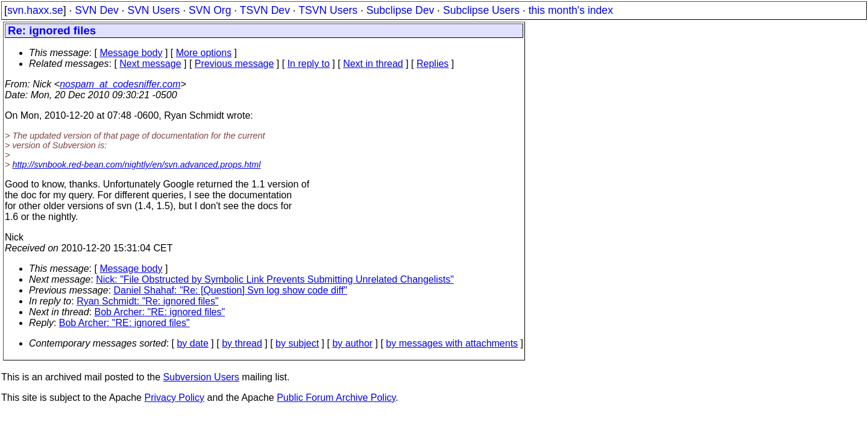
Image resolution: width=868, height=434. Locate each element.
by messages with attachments (452, 343)
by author (352, 343)
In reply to (309, 64)
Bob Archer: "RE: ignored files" (160, 312)
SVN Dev (96, 10)
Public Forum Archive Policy (336, 398)
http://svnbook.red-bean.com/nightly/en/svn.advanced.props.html (136, 165)
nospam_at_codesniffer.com (120, 84)
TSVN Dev (265, 10)
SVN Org (210, 10)
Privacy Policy (174, 398)
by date (192, 343)
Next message (150, 64)
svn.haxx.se (35, 10)
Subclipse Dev (400, 10)
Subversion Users (201, 377)
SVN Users (153, 10)
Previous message (234, 64)
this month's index (571, 10)
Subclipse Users (481, 10)
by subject (297, 343)
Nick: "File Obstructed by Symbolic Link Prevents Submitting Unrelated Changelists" (275, 279)
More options (204, 53)
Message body (131, 53)
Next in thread (373, 64)
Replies (432, 64)
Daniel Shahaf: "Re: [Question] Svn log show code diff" (231, 290)
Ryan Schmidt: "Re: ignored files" (147, 301)
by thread (242, 343)
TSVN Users (328, 10)
